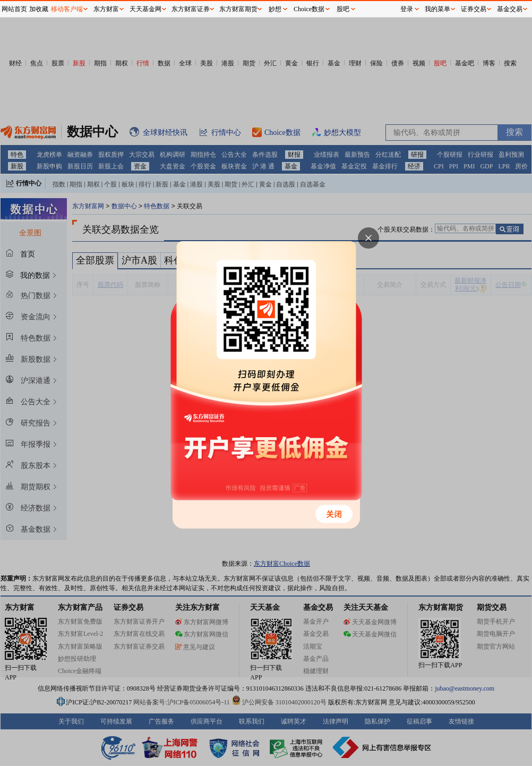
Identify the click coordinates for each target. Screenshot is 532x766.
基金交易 (510, 9)
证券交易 (474, 9)
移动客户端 (67, 9)
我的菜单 (437, 9)
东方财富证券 (191, 9)
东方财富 (106, 9)
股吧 (343, 9)
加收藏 (39, 9)
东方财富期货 (238, 9)
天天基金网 (145, 9)
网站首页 (14, 9)
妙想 (275, 9)
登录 (407, 9)
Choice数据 (309, 9)
